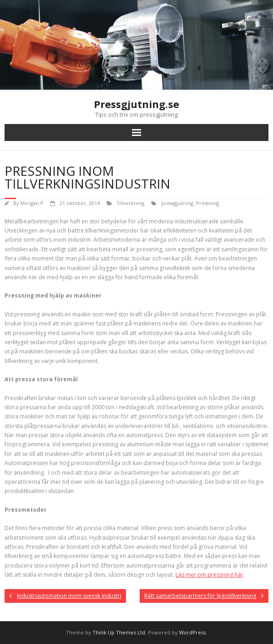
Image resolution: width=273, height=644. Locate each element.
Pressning (207, 203)
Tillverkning (131, 203)
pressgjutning (177, 203)
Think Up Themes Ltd (119, 632)
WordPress (192, 632)
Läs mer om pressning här (209, 575)
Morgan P (32, 203)
